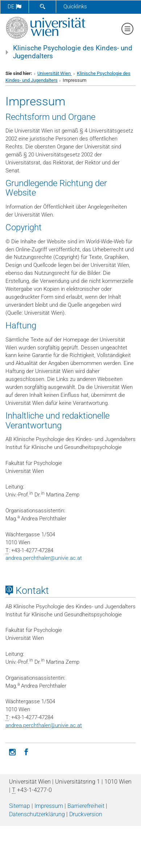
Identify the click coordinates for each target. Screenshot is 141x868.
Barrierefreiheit (86, 806)
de (14, 7)
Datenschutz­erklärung (37, 814)
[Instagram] (12, 751)
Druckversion (86, 814)
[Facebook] (26, 751)
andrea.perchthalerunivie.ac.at (44, 558)
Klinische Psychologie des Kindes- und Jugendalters (73, 52)
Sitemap (20, 806)
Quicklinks (75, 7)
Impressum (49, 806)
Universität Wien (55, 73)
